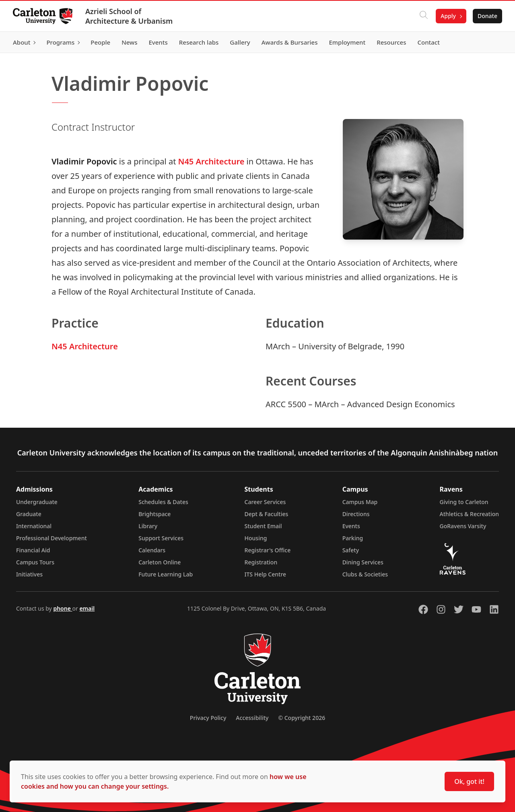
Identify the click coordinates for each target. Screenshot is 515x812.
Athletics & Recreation (469, 514)
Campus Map (360, 502)
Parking (353, 538)
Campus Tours (35, 562)
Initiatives (29, 574)
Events (351, 526)
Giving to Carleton (464, 502)
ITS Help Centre (266, 574)
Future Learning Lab (166, 574)
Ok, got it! (469, 781)
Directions (356, 514)
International (34, 526)
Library (148, 526)
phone (63, 608)
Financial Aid (33, 550)
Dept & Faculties (267, 514)
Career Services (265, 502)
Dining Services (363, 562)
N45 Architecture (211, 161)
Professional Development (51, 538)
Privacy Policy (208, 718)
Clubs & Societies (365, 574)
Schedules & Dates (163, 502)
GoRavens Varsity (463, 526)
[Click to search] (424, 16)
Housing (256, 538)
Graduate (29, 514)
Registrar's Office (268, 550)
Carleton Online (160, 562)
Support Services (161, 538)
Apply (448, 16)
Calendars (152, 550)
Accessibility (252, 718)
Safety (351, 550)
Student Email (263, 526)
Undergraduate (37, 502)
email (87, 608)
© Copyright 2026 (302, 718)
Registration (261, 562)
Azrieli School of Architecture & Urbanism (129, 16)
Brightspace (154, 514)
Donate (487, 16)
